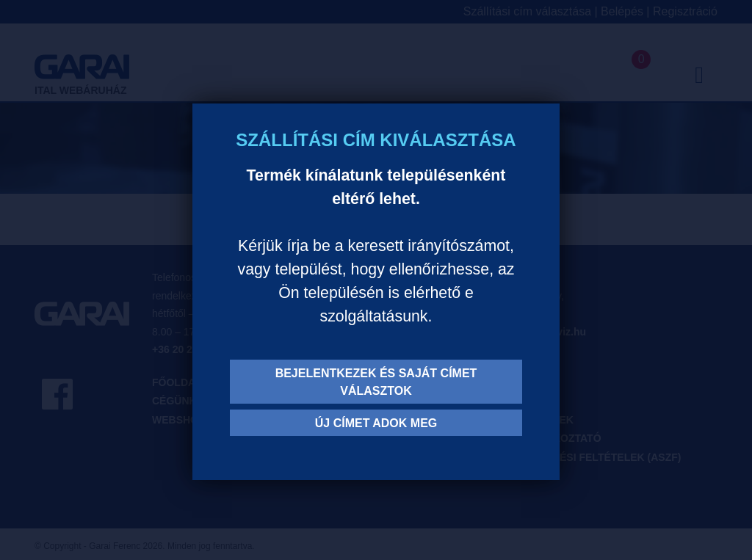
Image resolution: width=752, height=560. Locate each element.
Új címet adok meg (376, 423)
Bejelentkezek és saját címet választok (376, 382)
